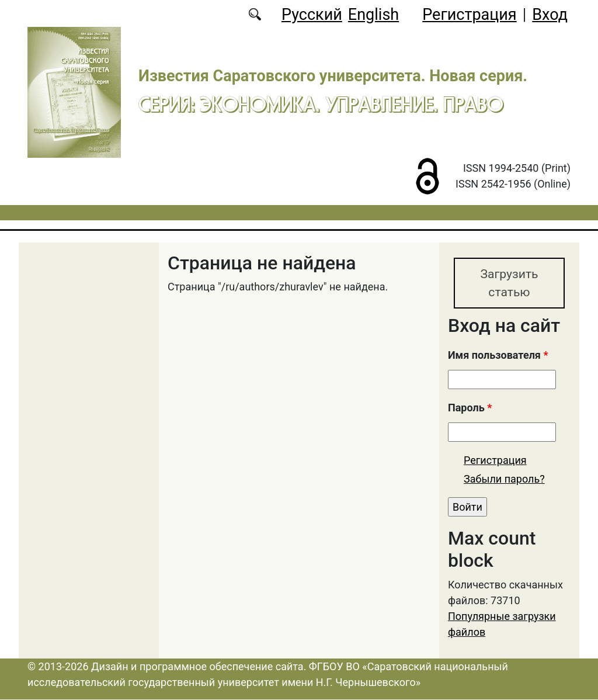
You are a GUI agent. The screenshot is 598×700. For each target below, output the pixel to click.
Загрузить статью (509, 283)
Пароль (470, 409)
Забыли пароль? (504, 479)
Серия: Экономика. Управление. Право (321, 104)
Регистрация (469, 15)
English (373, 15)
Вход (550, 15)
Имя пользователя (498, 356)
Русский (312, 15)
